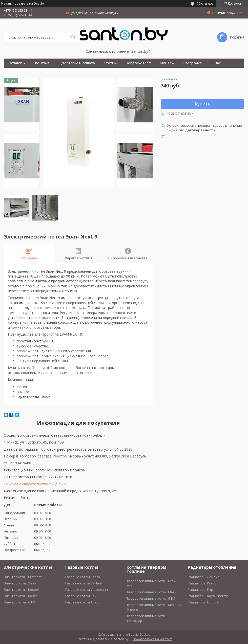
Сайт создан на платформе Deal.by (124, 634)
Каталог (15, 63)
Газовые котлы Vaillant (84, 583)
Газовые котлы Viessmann (87, 590)
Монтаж (167, 63)
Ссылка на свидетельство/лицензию (35, 484)
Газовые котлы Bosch (83, 577)
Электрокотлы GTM (19, 602)
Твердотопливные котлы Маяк (151, 592)
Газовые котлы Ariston (83, 602)
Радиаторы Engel (202, 590)
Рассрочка (192, 63)
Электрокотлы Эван (20, 583)
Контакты (44, 63)
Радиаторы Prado (202, 583)
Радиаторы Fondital (203, 602)
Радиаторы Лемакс (203, 577)
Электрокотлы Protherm (23, 577)
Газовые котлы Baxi (81, 596)
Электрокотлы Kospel (21, 590)
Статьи (110, 63)
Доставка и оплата (78, 63)
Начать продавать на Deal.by (23, 4)
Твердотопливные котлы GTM (151, 598)
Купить (203, 104)
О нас (216, 63)
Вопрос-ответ (138, 63)
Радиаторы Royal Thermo (208, 596)
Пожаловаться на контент (152, 639)
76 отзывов (205, 3)
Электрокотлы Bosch (21, 596)
